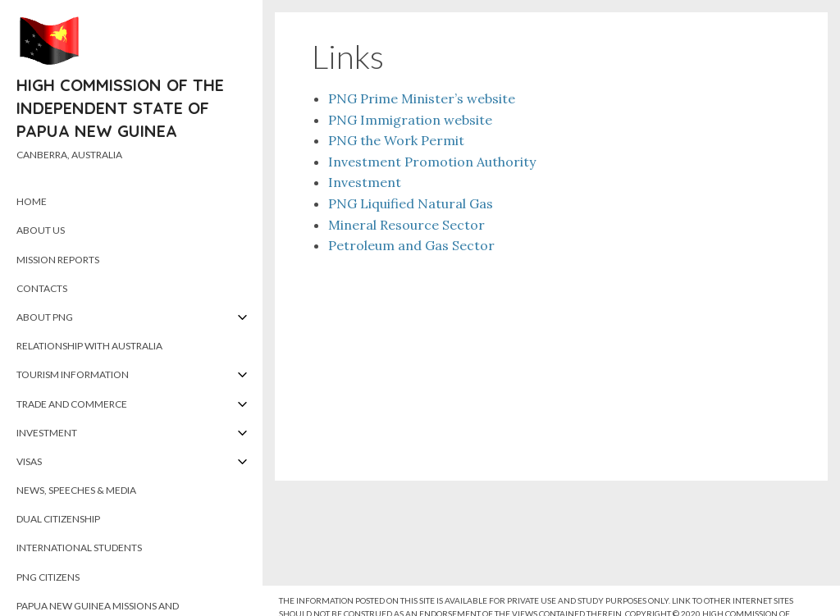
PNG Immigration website (410, 120)
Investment (47, 433)
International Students (79, 548)
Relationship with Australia (89, 346)
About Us (41, 230)
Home (32, 201)
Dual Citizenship (58, 519)
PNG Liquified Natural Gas (411, 203)
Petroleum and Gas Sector (411, 245)
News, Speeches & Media (76, 490)
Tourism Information (73, 374)
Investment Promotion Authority (432, 162)
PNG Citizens (48, 577)
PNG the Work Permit (396, 140)
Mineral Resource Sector (406, 225)
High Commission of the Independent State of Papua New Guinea (120, 108)
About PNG (45, 317)
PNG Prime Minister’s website (422, 98)
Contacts (42, 288)
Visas (29, 461)
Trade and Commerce (72, 404)
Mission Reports (58, 260)
